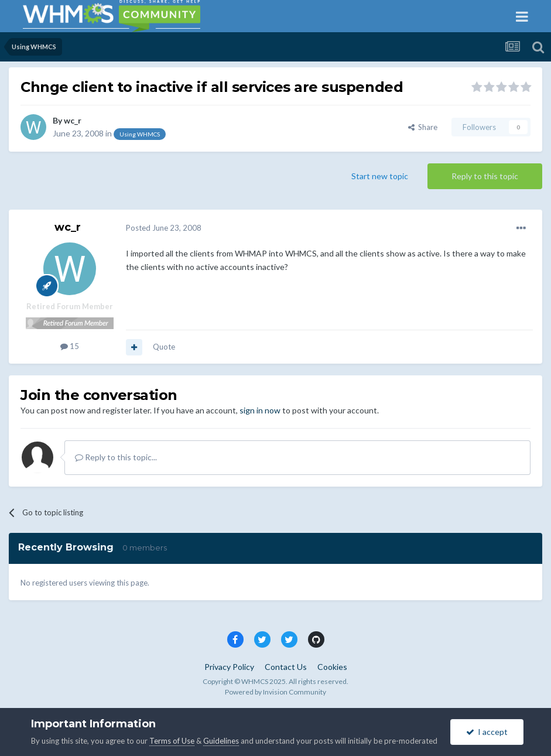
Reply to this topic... (116, 457)
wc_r (73, 120)
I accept (487, 732)
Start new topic (380, 176)
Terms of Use (172, 741)
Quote (164, 347)
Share (423, 127)
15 (70, 346)
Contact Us (286, 667)
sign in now (260, 410)
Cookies (332, 667)
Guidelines (221, 741)
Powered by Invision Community (275, 692)
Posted (164, 228)
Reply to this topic (485, 176)
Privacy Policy (229, 667)
